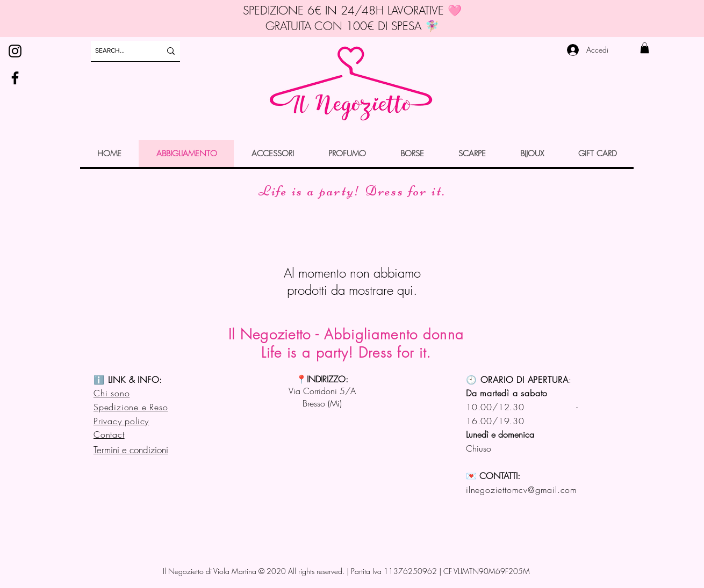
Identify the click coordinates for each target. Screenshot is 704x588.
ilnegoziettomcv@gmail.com (522, 490)
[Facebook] (15, 78)
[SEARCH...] (120, 51)
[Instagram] (15, 51)
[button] (645, 48)
